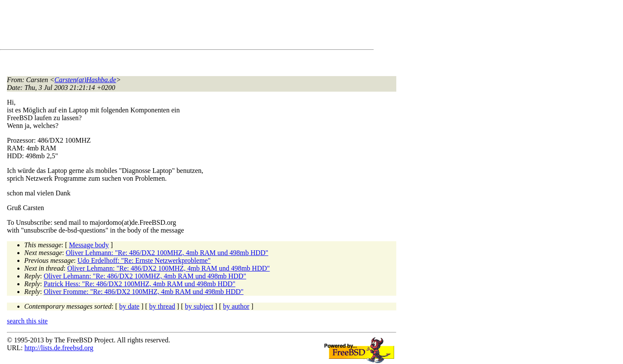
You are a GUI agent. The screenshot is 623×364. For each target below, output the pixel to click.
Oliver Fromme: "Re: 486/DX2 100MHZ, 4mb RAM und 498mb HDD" (144, 292)
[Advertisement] (164, 26)
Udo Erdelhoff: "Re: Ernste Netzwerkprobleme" (144, 260)
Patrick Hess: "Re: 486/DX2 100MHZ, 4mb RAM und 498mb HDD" (140, 284)
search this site (27, 321)
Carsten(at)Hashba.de (85, 80)
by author (236, 306)
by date (130, 306)
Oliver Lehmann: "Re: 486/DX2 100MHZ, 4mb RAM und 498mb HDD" (167, 253)
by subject (199, 306)
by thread (162, 306)
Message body (89, 245)
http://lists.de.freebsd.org (59, 348)
